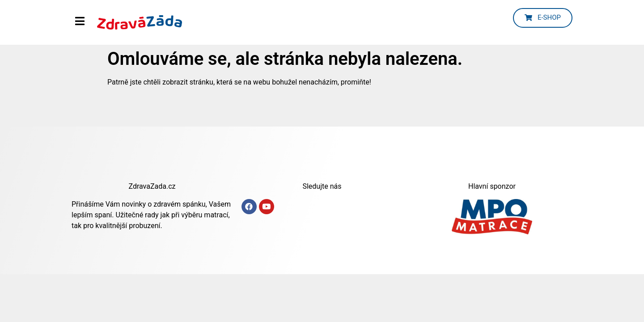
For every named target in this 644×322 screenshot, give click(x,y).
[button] (543, 18)
